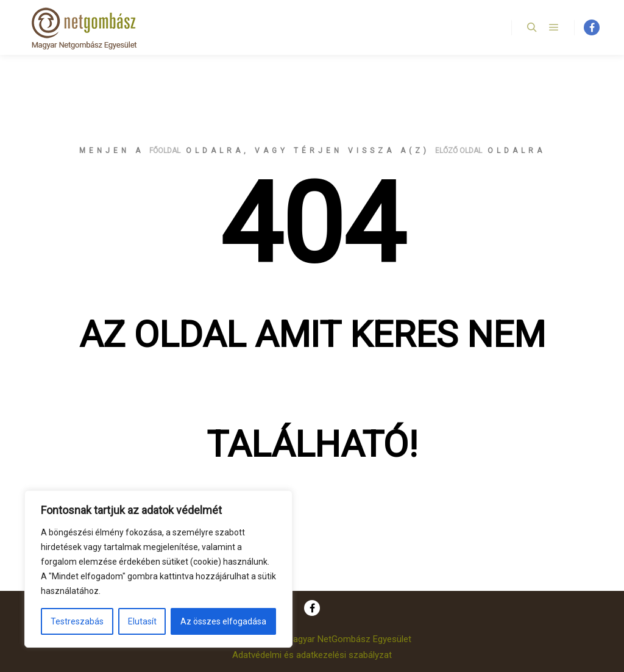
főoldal (165, 151)
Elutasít (142, 621)
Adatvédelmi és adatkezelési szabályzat (312, 655)
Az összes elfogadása (223, 621)
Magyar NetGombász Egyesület (349, 639)
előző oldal (459, 151)
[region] (158, 569)
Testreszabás (77, 621)
